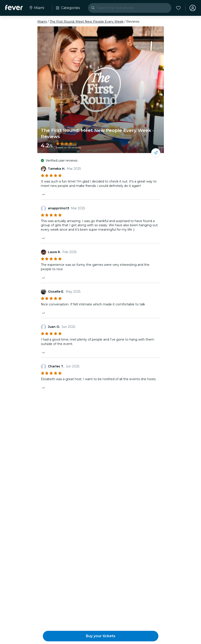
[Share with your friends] (156, 153)
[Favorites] (178, 8)
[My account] (193, 8)
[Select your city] (36, 8)
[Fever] (14, 7)
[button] (101, 636)
